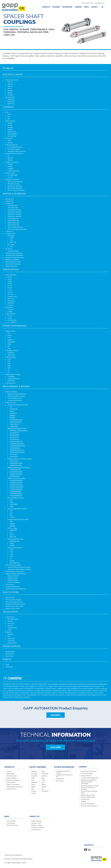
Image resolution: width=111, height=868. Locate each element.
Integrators (67, 7)
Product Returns (86, 776)
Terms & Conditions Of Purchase (88, 788)
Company (78, 7)
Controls (9, 772)
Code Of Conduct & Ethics (89, 806)
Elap (43, 778)
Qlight (33, 787)
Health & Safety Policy (88, 797)
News (87, 7)
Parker (44, 785)
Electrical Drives (12, 776)
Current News (11, 821)
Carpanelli (45, 774)
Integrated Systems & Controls (63, 772)
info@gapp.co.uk (100, 3)
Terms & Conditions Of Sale (90, 786)
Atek (43, 772)
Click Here (55, 747)
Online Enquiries (37, 821)
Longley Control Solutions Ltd (64, 776)
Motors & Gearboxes (13, 780)
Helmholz (34, 782)
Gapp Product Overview (89, 771)
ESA (33, 780)
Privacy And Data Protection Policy (18, 859)
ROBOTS (7, 659)
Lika (43, 782)
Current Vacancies (87, 773)
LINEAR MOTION (11, 269)
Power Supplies (11, 778)
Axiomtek (34, 774)
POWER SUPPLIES (12, 646)
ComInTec (34, 776)
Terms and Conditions (13, 855)
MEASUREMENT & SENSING (16, 386)
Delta (33, 778)
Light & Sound (11, 789)
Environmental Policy (88, 804)
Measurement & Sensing (14, 787)
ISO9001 (84, 802)
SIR (43, 789)
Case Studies (11, 823)
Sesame (44, 787)
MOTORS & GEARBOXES (15, 194)
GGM (43, 780)
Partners (56, 7)
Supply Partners (38, 767)
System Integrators (64, 767)
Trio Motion (45, 791)
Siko (33, 789)
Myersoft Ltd (60, 779)
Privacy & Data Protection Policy (89, 792)
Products (46, 7)
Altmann (34, 772)
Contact (94, 7)
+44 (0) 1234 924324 (87, 3)
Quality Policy (85, 799)
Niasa (33, 785)
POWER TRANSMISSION (15, 326)
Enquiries (56, 715)
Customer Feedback (38, 827)
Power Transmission (13, 785)
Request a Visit (36, 823)
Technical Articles (12, 825)
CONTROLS (8, 107)
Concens (44, 776)
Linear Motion (11, 782)
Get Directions (36, 830)
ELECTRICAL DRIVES (13, 75)
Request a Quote (37, 825)
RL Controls (60, 781)
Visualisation (11, 774)
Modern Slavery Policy (88, 795)
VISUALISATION (10, 612)
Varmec (34, 793)
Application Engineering (89, 780)
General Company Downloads (87, 783)
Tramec (34, 791)
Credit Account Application (90, 778)
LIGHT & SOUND (11, 592)
